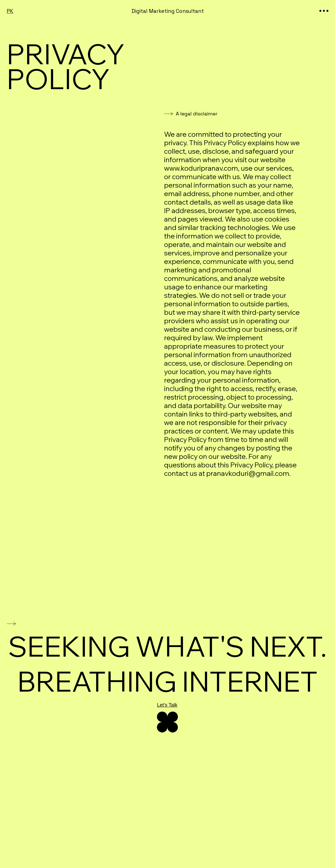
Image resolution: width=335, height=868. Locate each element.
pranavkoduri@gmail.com (248, 473)
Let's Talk (167, 705)
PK (10, 11)
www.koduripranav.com (201, 168)
